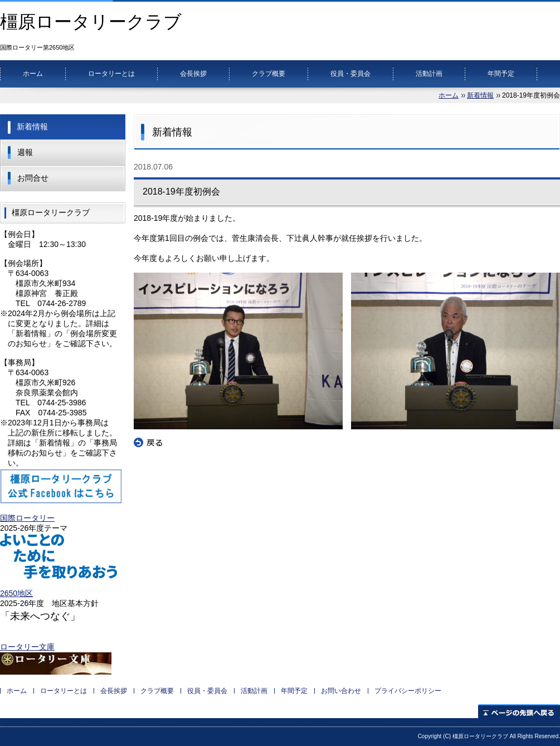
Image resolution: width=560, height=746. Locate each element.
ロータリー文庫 (27, 647)
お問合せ (33, 178)
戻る (148, 443)
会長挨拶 (193, 74)
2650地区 (16, 593)
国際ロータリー (27, 518)
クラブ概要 (269, 74)
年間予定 (501, 74)
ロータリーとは (111, 74)
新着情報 (480, 95)
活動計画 (429, 74)
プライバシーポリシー (408, 691)
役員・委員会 (350, 74)
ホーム (33, 74)
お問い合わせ (341, 691)
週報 (25, 152)
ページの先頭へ (519, 711)
